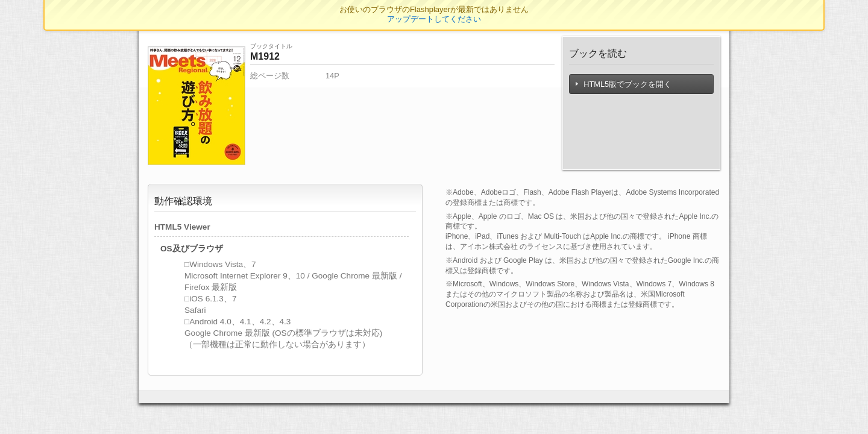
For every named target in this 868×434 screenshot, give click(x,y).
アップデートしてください (434, 19)
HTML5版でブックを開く (624, 84)
